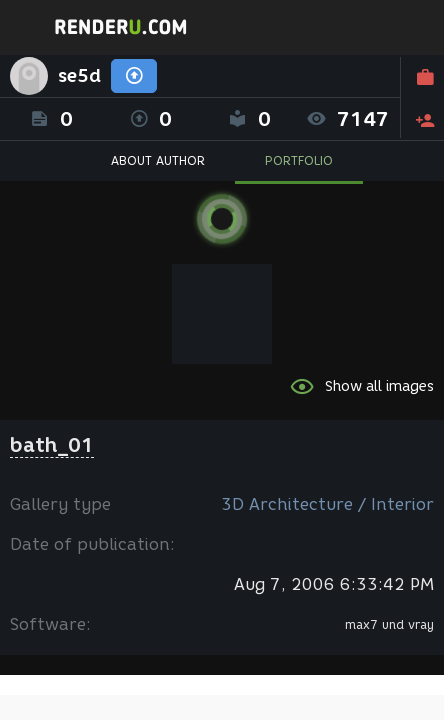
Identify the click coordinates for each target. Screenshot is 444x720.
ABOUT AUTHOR (158, 160)
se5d (79, 76)
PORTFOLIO (299, 160)
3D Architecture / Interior (327, 504)
